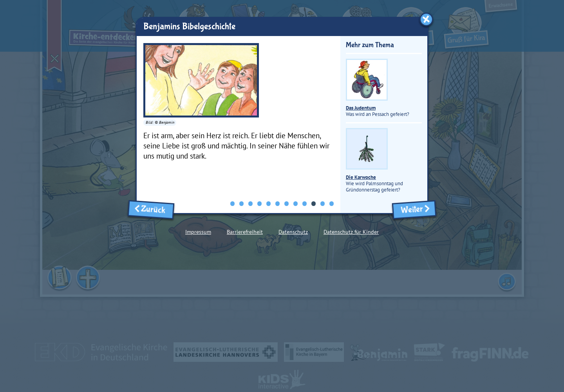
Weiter (414, 209)
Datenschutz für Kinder (351, 232)
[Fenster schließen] (426, 19)
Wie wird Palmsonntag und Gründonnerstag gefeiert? (374, 161)
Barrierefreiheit (245, 232)
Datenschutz (293, 232)
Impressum (198, 232)
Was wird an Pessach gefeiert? (378, 88)
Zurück (151, 209)
